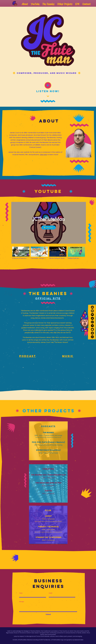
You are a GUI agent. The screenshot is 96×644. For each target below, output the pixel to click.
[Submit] (48, 614)
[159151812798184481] (92, 329)
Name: (21, 593)
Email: (51, 593)
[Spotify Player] (28, 376)
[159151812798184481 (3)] (92, 311)
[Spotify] (92, 333)
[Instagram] (92, 337)
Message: (22, 602)
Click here (43, 155)
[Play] (48, 85)
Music (68, 356)
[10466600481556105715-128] (92, 315)
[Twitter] (92, 318)
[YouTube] (92, 307)
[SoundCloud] (92, 326)
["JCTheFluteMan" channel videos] (49, 254)
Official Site (48, 298)
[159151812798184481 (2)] (92, 322)
